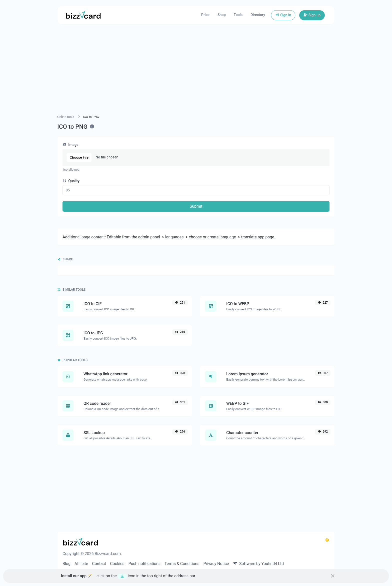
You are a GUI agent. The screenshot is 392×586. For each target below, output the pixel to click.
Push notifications (144, 564)
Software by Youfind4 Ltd (258, 564)
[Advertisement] (196, 75)
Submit (196, 206)
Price (205, 15)
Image (70, 145)
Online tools (66, 117)
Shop (222, 15)
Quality (71, 181)
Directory (258, 15)
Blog (66, 564)
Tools (238, 15)
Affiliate (81, 564)
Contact (99, 564)
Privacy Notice (216, 564)
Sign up (312, 15)
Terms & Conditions (182, 564)
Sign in (283, 15)
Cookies (117, 564)
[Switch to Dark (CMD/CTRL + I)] (327, 540)
